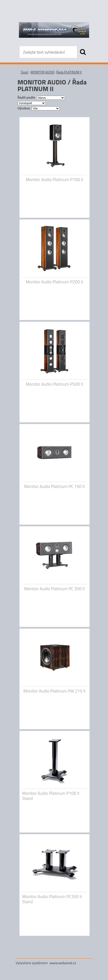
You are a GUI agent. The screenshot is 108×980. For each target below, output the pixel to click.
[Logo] (54, 30)
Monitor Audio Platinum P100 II (54, 180)
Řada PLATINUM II (69, 72)
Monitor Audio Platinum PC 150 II (54, 486)
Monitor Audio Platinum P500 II (54, 384)
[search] (83, 52)
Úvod (25, 72)
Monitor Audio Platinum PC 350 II (54, 589)
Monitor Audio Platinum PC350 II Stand (52, 899)
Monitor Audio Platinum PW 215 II (54, 691)
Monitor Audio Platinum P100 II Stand (51, 796)
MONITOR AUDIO (43, 72)
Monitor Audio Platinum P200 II (54, 282)
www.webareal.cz (63, 963)
